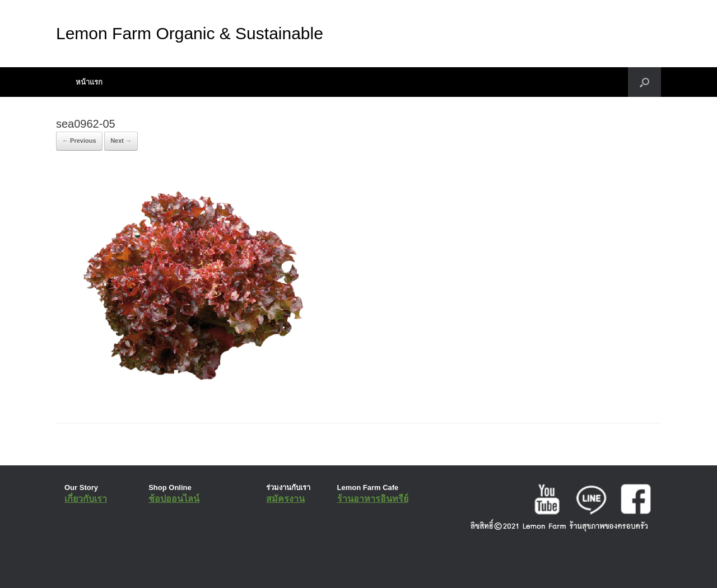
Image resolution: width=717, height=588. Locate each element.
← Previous (79, 141)
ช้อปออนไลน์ (174, 499)
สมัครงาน (285, 499)
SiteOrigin (350, 566)
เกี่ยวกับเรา (86, 499)
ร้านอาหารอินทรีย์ (373, 499)
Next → (121, 141)
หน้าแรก (89, 82)
